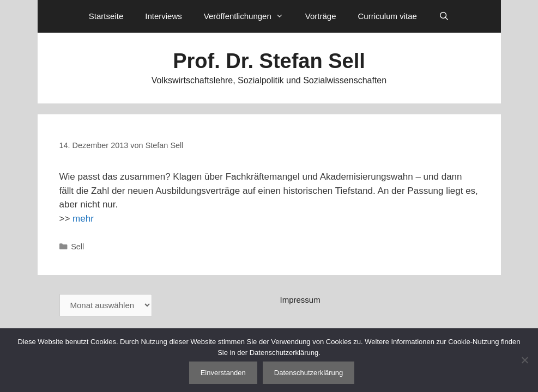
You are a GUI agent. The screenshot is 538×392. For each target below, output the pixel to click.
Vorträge (321, 16)
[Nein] (524, 360)
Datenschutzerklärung (309, 373)
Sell (77, 247)
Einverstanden (223, 373)
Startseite (106, 16)
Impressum (300, 300)
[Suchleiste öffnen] (444, 16)
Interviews (164, 16)
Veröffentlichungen (249, 16)
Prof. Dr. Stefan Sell (269, 61)
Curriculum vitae (387, 16)
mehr (83, 219)
